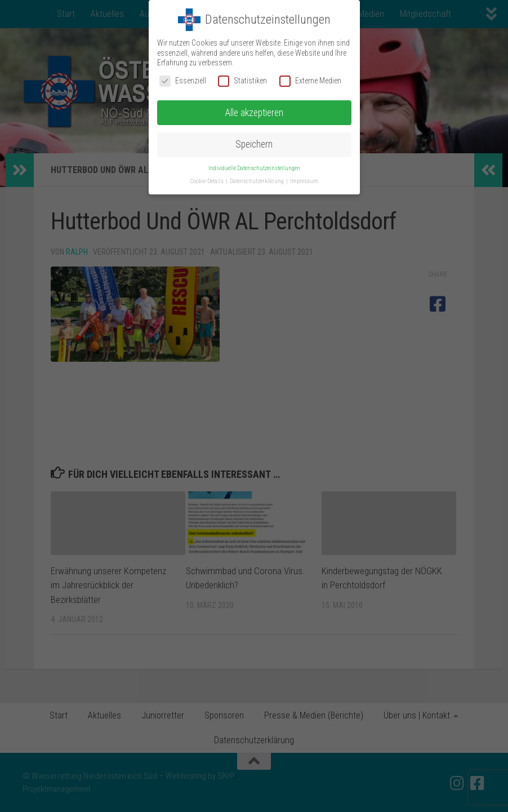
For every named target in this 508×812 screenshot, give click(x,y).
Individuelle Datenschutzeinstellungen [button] (254, 168)
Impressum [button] (304, 181)
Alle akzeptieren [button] (254, 113)
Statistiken (242, 81)
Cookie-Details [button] (208, 181)
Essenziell (183, 81)
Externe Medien (310, 81)
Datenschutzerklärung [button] (257, 181)
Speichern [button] (254, 144)
